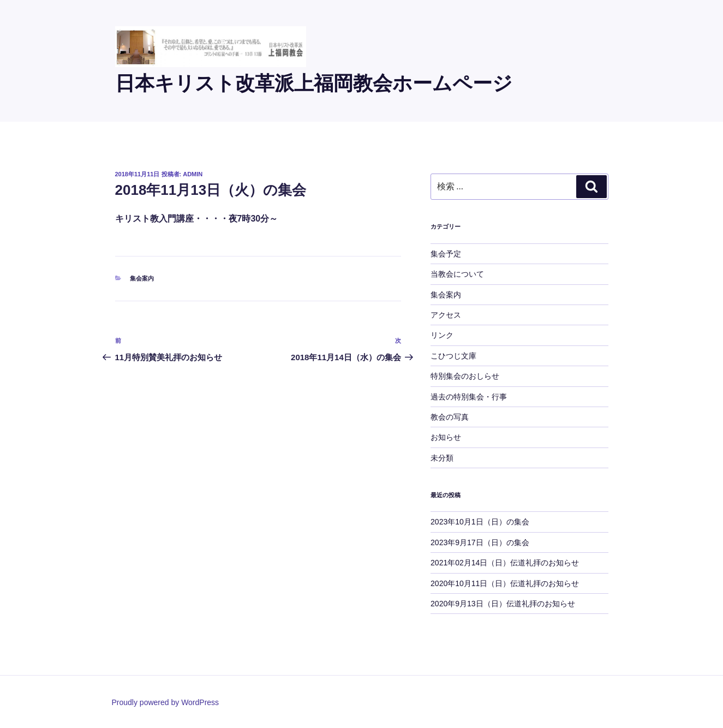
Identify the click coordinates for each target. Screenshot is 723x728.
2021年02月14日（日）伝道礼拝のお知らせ (505, 563)
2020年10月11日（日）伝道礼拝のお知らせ (505, 583)
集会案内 (142, 278)
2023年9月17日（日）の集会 (480, 542)
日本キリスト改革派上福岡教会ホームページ (314, 83)
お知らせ (446, 437)
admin (193, 174)
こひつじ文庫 (453, 356)
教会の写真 (450, 417)
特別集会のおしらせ (465, 376)
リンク (442, 335)
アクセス (446, 315)
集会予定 (446, 254)
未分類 (442, 458)
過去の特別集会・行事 (469, 397)
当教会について (457, 274)
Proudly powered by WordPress (166, 702)
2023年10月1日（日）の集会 (480, 522)
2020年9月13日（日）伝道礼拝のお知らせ (503, 604)
